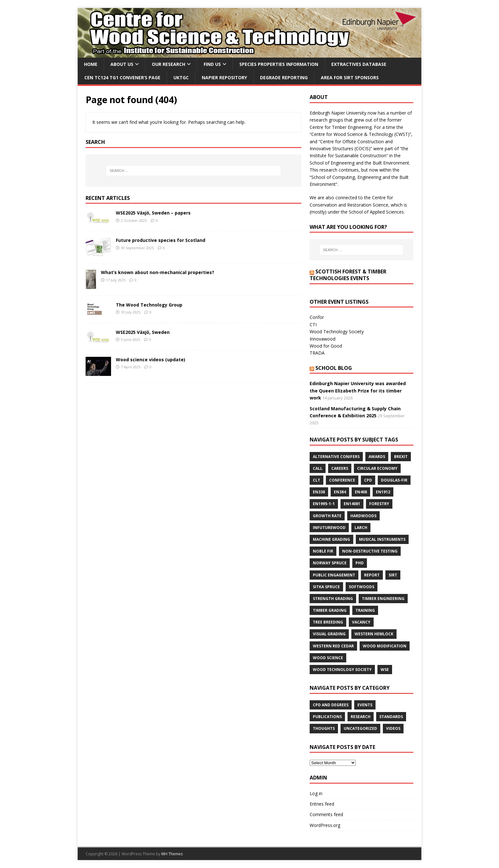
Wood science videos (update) (151, 360)
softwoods (362, 587)
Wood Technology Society (337, 332)
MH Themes (172, 854)
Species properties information (279, 64)
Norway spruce (330, 563)
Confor (317, 317)
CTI (313, 325)
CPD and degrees (331, 705)
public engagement (334, 575)
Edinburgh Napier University (338, 113)
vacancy (361, 622)
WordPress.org (325, 825)
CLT (316, 480)
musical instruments (382, 539)
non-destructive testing (370, 551)
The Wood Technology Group (149, 305)
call (318, 468)
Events (365, 705)
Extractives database (359, 64)
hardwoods (363, 516)
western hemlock (374, 634)
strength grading (333, 599)
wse (385, 670)
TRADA (317, 353)
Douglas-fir (394, 480)
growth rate (327, 516)
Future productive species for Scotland (161, 240)
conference (342, 480)
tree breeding (328, 622)
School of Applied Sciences (376, 212)
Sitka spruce (326, 587)
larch (361, 528)
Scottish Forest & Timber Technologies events (348, 275)
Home (91, 64)
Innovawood (323, 339)
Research (361, 717)
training (365, 610)
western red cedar (333, 646)
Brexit (401, 457)
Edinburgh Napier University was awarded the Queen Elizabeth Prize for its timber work (358, 391)
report (372, 575)
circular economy (377, 468)
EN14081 (352, 504)
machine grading (331, 539)
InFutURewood (329, 528)
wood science (328, 658)
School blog (334, 368)
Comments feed (326, 814)
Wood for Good (326, 346)
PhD (360, 563)
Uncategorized (360, 728)
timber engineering (383, 599)
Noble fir (323, 551)
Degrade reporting (284, 78)
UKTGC (181, 78)
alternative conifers (336, 457)
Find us (212, 64)
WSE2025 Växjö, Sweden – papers (153, 213)
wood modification (385, 646)
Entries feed (322, 804)
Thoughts (324, 728)
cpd (368, 480)
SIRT (393, 575)
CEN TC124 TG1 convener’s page (122, 78)
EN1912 (383, 492)
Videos (393, 728)
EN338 (319, 492)
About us (122, 64)
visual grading (329, 634)
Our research (169, 64)
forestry (379, 504)
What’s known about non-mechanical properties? (158, 272)
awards (377, 457)
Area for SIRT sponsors (350, 78)
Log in (316, 793)
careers (340, 468)
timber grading (330, 610)
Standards (391, 717)
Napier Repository (224, 78)
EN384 (340, 492)
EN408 (361, 492)
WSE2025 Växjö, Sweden (143, 332)
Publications (327, 717)
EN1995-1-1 (324, 504)
